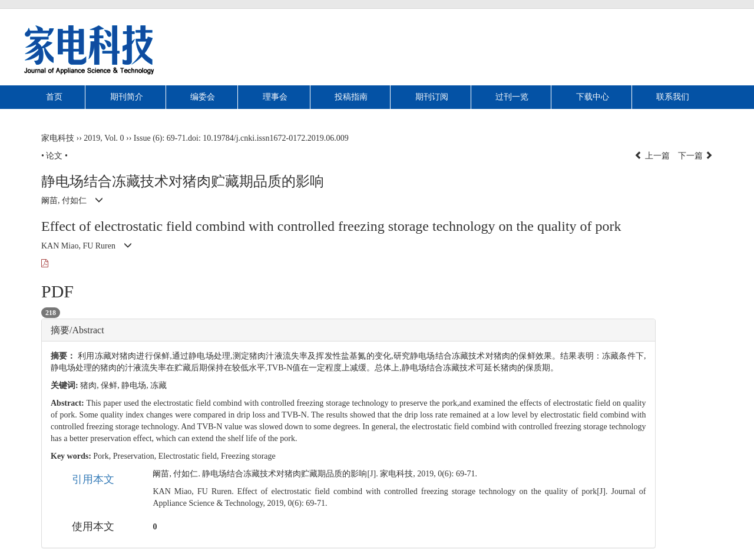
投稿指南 (351, 97)
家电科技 (58, 138)
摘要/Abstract (77, 330)
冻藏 (158, 385)
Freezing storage (248, 456)
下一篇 (696, 156)
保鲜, (111, 385)
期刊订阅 (432, 97)
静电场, (136, 385)
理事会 (275, 97)
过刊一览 (512, 97)
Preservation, (136, 456)
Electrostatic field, (190, 456)
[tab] (348, 330)
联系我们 (673, 97)
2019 (92, 138)
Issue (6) (148, 138)
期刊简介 (127, 97)
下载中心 (593, 97)
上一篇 (652, 156)
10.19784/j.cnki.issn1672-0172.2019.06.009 (275, 138)
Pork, (103, 456)
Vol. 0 (114, 138)
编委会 (203, 97)
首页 (54, 97)
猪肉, (90, 385)
